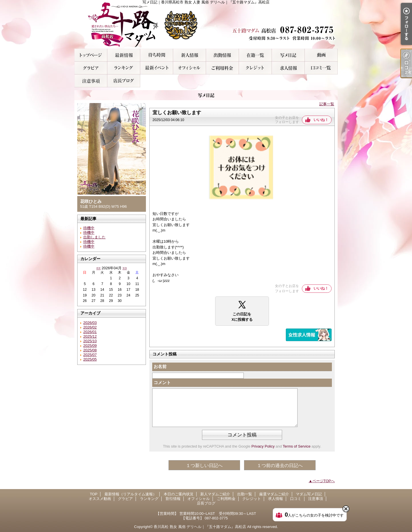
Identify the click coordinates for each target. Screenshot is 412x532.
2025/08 (90, 350)
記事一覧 (327, 104)
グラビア (91, 68)
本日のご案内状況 (157, 55)
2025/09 (90, 346)
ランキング (124, 68)
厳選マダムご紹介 (255, 55)
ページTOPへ (324, 481)
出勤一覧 (222, 55)
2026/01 (90, 332)
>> (125, 268)
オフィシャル (190, 68)
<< (98, 268)
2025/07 (90, 355)
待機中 (89, 228)
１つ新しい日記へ (204, 465)
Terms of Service (297, 446)
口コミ (321, 68)
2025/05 (90, 359)
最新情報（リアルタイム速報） (124, 55)
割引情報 (157, 68)
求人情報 (288, 68)
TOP (91, 55)
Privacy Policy (263, 446)
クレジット (255, 68)
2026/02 (90, 327)
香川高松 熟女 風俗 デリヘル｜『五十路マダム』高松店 (200, 527)
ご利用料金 (222, 68)
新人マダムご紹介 (190, 55)
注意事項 (91, 81)
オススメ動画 (321, 55)
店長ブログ (124, 81)
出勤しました (94, 237)
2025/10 (90, 341)
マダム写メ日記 (288, 55)
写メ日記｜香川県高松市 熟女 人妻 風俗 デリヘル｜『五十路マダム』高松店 (206, 24)
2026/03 (90, 323)
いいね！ (321, 120)
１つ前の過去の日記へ (280, 465)
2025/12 (90, 336)
